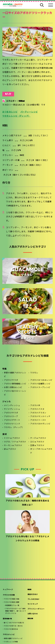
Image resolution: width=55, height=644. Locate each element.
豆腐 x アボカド (37, 446)
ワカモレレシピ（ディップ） (16, 116)
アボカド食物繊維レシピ (15, 384)
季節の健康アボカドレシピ (15, 375)
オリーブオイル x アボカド (41, 451)
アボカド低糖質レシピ (40, 384)
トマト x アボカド (12, 438)
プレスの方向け (34, 599)
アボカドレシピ (9, 635)
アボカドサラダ (11, 380)
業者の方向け (33, 595)
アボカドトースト (38, 420)
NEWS (30, 590)
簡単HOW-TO (7, 619)
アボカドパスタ (37, 409)
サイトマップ (33, 604)
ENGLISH (30, 619)
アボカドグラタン (38, 413)
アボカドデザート (12, 420)
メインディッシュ (12, 406)
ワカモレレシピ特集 (11, 642)
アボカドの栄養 (9, 595)
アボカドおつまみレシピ (41, 380)
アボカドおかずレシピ (40, 424)
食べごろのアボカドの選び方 (14, 623)
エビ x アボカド (37, 442)
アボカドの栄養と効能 (12, 599)
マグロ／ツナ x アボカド (15, 442)
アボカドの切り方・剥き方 (13, 626)
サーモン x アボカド (13, 446)
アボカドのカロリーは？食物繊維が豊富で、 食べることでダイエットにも (16, 611)
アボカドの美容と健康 (12, 602)
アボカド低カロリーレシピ (15, 393)
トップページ (8, 590)
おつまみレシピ (10, 112)
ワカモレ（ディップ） (14, 428)
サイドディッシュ (12, 409)
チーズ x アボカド (38, 438)
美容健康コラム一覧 (12, 606)
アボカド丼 (35, 406)
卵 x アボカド (10, 449)
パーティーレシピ (29, 112)
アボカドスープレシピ (40, 388)
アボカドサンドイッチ (40, 417)
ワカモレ (34, 373)
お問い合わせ (33, 614)
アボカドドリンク (12, 424)
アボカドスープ (11, 417)
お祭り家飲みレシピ (13, 388)
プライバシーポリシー (36, 609)
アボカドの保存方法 (11, 629)
